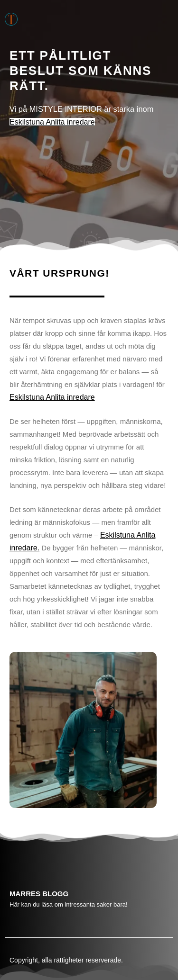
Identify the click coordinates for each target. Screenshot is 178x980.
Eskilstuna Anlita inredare (52, 122)
